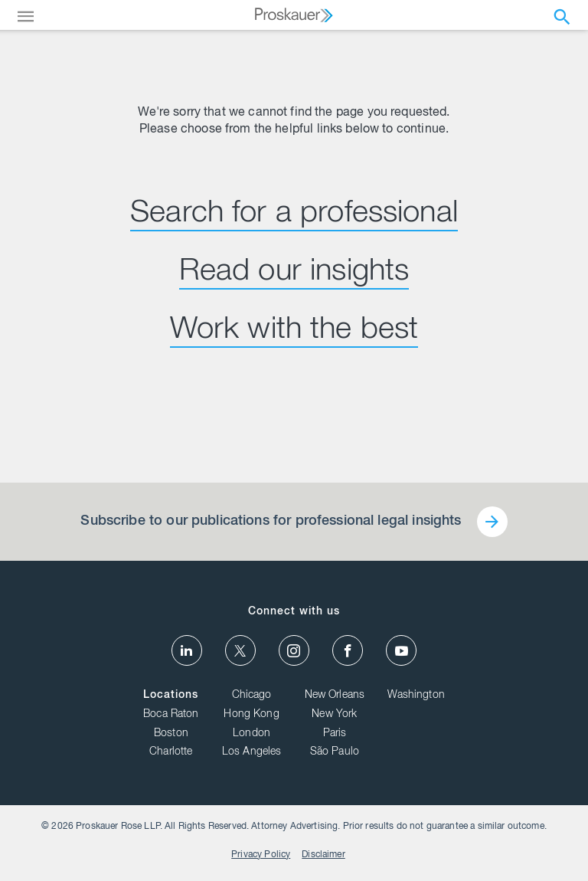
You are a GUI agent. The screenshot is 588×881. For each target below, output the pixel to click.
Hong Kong (251, 715)
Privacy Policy (261, 855)
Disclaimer (323, 855)
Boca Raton (171, 715)
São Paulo (335, 752)
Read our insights (294, 273)
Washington (416, 696)
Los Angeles (252, 752)
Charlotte (171, 752)
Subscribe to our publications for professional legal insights (271, 522)
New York (334, 715)
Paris (335, 734)
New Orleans (335, 696)
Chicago (252, 696)
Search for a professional (294, 215)
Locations (171, 696)
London (252, 734)
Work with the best (294, 331)
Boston (171, 734)
